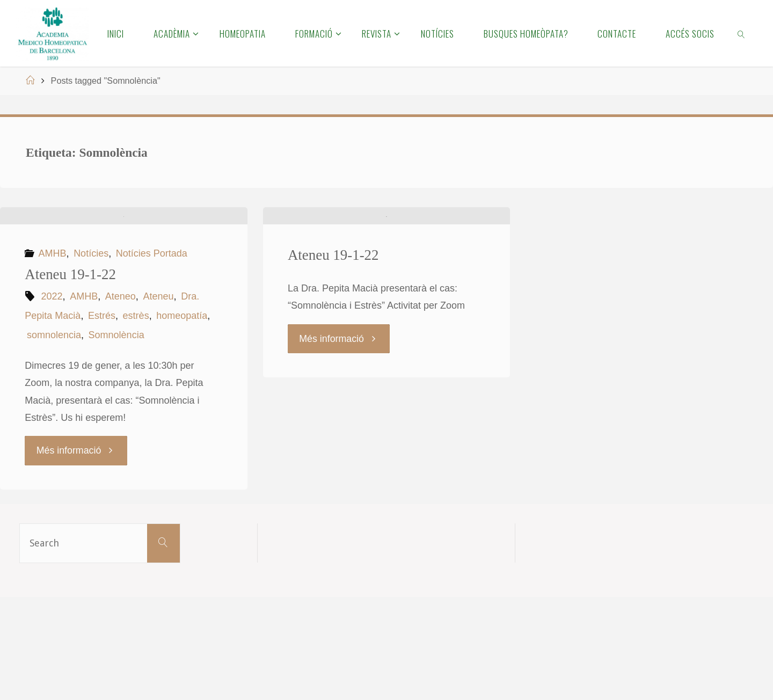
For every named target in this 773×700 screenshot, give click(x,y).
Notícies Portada (152, 356)
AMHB (53, 356)
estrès (136, 419)
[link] (742, 33)
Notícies (91, 356)
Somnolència (116, 438)
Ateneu (158, 399)
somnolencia (54, 438)
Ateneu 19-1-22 (70, 377)
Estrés (102, 419)
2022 (52, 399)
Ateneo (121, 399)
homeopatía (182, 419)
